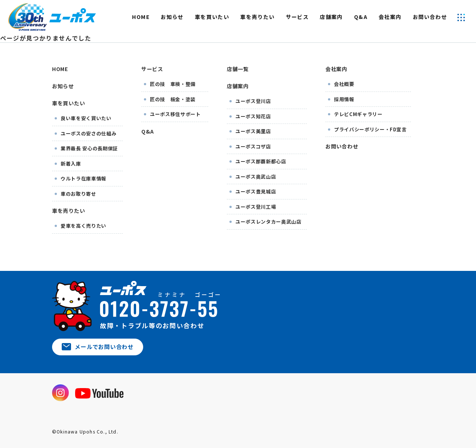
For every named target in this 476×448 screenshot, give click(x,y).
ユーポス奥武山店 (256, 177)
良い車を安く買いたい (86, 118)
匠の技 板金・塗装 (173, 99)
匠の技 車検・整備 (173, 84)
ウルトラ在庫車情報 (83, 178)
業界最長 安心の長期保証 (89, 148)
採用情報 (344, 99)
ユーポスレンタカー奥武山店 (268, 222)
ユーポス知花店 (253, 116)
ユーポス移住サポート (175, 114)
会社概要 (344, 84)
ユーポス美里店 (253, 131)
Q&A (361, 17)
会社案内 (390, 17)
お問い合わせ (430, 17)
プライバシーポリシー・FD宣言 (370, 129)
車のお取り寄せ (78, 194)
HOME (141, 17)
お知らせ (172, 17)
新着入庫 (71, 164)
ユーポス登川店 (253, 101)
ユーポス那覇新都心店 (261, 161)
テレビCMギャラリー (358, 114)
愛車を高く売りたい (83, 226)
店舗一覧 (238, 69)
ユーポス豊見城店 (256, 191)
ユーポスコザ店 (253, 146)
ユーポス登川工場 (256, 207)
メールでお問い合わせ (98, 347)
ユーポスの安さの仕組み (89, 133)
